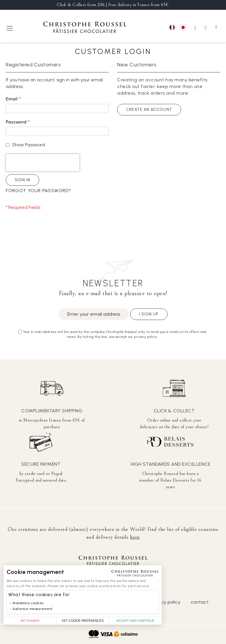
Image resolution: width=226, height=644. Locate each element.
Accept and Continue (135, 621)
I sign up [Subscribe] (149, 314)
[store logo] (85, 28)
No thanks (30, 621)
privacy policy (165, 602)
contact (200, 602)
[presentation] (43, 163)
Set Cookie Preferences (83, 621)
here (135, 537)
